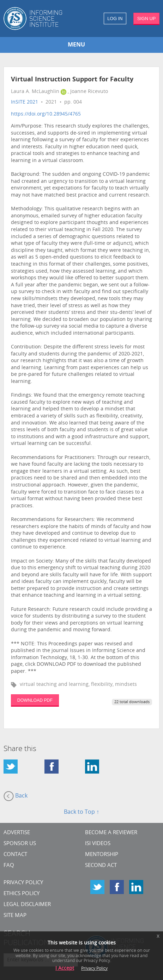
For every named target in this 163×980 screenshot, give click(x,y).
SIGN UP (147, 18)
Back (16, 796)
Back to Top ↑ (81, 812)
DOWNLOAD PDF (35, 700)
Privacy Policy (23, 883)
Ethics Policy (22, 894)
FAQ (9, 866)
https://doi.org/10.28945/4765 (46, 114)
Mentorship (102, 855)
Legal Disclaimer (27, 905)
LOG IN (115, 18)
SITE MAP (15, 916)
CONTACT (15, 855)
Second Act (101, 866)
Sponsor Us (20, 844)
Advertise (17, 833)
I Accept (65, 969)
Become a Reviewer (111, 833)
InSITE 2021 (25, 102)
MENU (76, 45)
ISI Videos (98, 844)
